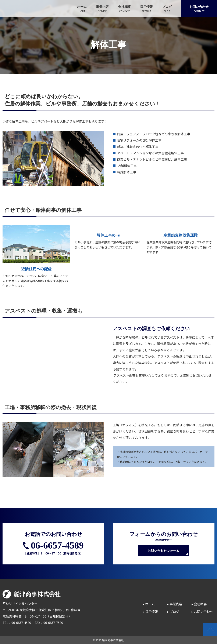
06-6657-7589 (53, 623)
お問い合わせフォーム (164, 551)
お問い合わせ (203, 612)
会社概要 (200, 604)
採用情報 (152, 612)
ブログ (174, 612)
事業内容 (176, 604)
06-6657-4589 (57, 545)
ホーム (150, 604)
